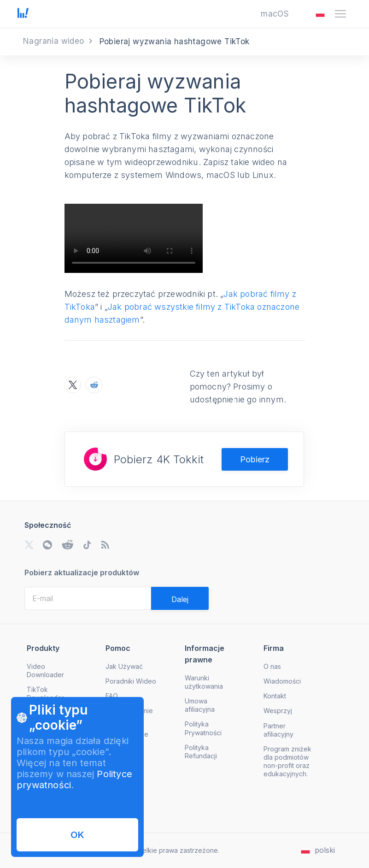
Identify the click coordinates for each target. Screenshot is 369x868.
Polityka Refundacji (201, 752)
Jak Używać (124, 666)
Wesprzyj (278, 711)
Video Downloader (45, 670)
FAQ (112, 696)
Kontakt (275, 696)
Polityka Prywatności (203, 728)
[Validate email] (180, 598)
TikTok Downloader (45, 694)
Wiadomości (282, 681)
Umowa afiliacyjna (200, 705)
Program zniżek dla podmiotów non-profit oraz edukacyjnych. (287, 761)
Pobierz (255, 459)
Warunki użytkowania (204, 682)
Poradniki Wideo (131, 681)
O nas (272, 666)
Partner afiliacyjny (278, 730)
